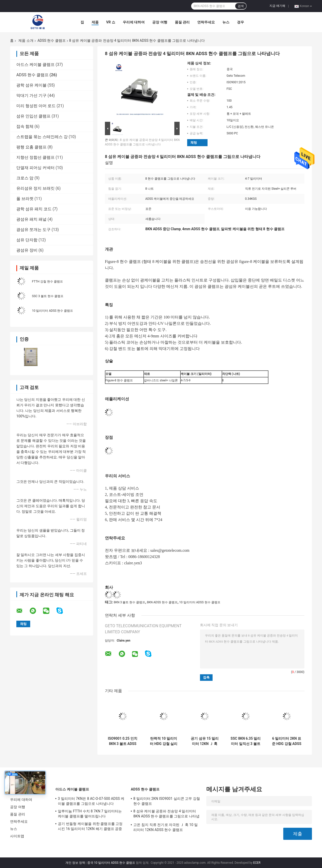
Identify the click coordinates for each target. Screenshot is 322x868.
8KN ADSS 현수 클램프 (162, 602)
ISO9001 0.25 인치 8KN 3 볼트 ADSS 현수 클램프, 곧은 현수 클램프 (123, 741)
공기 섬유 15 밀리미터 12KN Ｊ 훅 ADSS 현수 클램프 (205, 741)
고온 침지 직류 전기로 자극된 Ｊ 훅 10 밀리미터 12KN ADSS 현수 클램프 (166, 827)
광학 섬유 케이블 (31, 85)
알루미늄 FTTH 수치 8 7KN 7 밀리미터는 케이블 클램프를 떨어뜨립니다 (90, 814)
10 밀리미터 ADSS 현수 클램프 (52, 311)
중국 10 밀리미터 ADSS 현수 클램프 (111, 863)
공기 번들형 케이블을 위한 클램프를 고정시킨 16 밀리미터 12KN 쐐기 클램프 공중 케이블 (90, 827)
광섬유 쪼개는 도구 (33, 230)
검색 (241, 6)
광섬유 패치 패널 (31, 219)
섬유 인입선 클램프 (33, 116)
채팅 (194, 143)
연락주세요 (206, 22)
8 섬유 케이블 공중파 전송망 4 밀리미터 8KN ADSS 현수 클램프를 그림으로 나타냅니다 (166, 814)
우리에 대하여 (134, 22)
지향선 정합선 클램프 (35, 157)
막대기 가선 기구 (31, 95)
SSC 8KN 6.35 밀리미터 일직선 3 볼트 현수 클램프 (246, 741)
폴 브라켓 (25, 199)
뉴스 (226, 22)
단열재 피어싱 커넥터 (35, 168)
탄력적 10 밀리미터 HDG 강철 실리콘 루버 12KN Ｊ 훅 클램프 (164, 741)
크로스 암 (25, 178)
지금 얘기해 (277, 6)
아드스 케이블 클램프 (35, 65)
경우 (240, 22)
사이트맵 (17, 836)
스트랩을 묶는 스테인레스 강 (42, 137)
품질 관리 (182, 22)
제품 (95, 22)
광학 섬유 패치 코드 (34, 209)
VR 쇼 (111, 22)
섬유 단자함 (27, 240)
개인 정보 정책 (75, 863)
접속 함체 (25, 126)
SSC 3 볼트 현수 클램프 (48, 296)
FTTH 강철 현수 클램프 (47, 282)
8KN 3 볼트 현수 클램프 (129, 602)
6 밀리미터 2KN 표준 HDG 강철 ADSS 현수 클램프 (287, 741)
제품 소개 (26, 41)
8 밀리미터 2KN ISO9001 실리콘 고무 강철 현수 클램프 (167, 801)
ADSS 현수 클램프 (52, 41)
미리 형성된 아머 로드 (36, 106)
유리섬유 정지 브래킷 (35, 188)
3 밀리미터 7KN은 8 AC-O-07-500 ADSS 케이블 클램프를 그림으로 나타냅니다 (91, 801)
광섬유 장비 (27, 250)
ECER (257, 863)
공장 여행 (160, 22)
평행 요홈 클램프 (31, 147)
